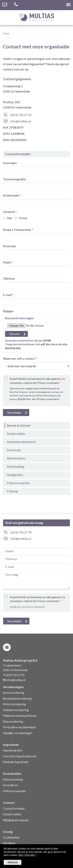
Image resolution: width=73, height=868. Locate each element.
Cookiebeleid (11, 837)
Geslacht (10, 212)
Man (10, 218)
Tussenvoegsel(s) (14, 179)
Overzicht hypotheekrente (20, 756)
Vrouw (23, 218)
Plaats (8, 262)
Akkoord (13, 862)
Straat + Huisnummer (18, 230)
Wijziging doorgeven (16, 820)
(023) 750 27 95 (21, 115)
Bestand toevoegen (19, 318)
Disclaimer (9, 843)
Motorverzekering (14, 704)
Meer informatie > (28, 855)
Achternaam (12, 195)
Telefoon (9, 278)
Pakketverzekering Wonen (20, 716)
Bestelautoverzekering (17, 699)
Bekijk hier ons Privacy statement (39, 399)
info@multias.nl (21, 121)
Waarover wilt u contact (20, 358)
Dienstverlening (13, 780)
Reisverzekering (13, 722)
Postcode (9, 246)
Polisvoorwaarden (14, 791)
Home (6, 33)
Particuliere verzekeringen (19, 727)
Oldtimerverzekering (16, 710)
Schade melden (12, 814)
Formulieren (10, 785)
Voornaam (10, 163)
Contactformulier (14, 809)
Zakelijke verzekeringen (18, 733)
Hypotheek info (13, 750)
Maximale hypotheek (16, 762)
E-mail (8, 295)
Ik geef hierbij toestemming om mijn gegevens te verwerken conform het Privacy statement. (37, 381)
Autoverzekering (14, 693)
